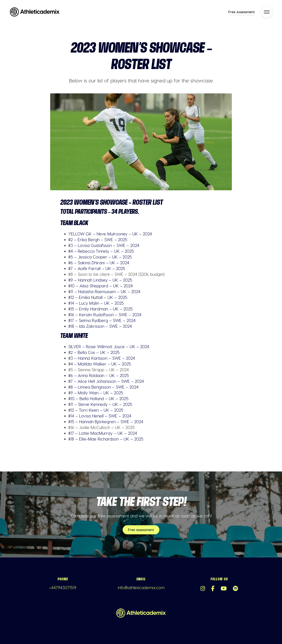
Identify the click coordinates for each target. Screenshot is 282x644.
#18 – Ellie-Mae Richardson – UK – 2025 (106, 439)
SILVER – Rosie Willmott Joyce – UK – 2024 (109, 347)
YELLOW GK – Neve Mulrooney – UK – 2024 (110, 234)
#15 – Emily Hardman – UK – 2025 (100, 309)
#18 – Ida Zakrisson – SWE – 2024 (100, 326)
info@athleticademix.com (141, 588)
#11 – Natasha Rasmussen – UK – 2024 (104, 291)
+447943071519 (63, 588)
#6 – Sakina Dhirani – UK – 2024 (99, 263)
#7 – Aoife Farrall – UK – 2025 (97, 268)
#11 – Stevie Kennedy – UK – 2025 (100, 404)
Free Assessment (242, 12)
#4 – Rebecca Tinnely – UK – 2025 (101, 251)
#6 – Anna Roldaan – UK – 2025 (99, 375)
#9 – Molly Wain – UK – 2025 (96, 393)
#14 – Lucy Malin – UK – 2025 (96, 303)
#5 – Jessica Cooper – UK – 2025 (100, 257)
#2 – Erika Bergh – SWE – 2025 (98, 240)
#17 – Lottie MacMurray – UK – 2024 (103, 433)
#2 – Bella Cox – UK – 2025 (94, 352)
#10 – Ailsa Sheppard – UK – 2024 (101, 286)
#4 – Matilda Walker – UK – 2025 (100, 364)
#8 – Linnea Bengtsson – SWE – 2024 (103, 387)
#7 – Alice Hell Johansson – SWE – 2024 (106, 381)
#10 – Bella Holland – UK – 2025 (98, 398)
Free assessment (141, 530)
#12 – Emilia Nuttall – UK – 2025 (98, 297)
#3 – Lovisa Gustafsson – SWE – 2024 (104, 245)
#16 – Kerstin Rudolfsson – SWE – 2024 (105, 315)
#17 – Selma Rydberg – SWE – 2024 (102, 320)
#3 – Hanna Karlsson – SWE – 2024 (102, 358)
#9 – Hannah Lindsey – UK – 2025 (100, 280)
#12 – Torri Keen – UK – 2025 (96, 410)
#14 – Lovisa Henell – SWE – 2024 (100, 416)
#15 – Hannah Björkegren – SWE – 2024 (106, 422)
